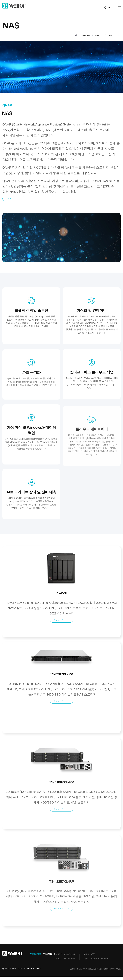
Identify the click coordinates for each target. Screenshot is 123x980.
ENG (109, 8)
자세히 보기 (61, 629)
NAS (110, 35)
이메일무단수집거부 (49, 957)
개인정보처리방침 (35, 957)
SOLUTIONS (87, 35)
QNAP (97, 35)
